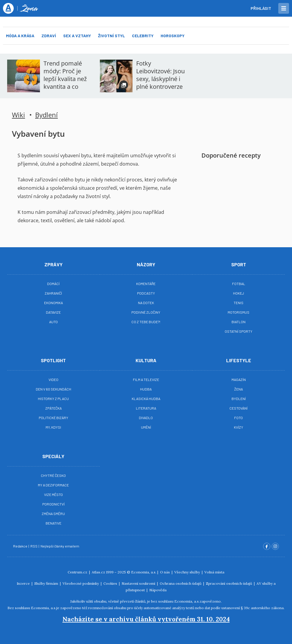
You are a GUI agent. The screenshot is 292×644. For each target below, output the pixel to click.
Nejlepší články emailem (60, 546)
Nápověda (158, 590)
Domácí (53, 284)
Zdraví (49, 36)
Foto (239, 418)
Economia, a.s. (144, 572)
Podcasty (146, 293)
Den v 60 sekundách (53, 389)
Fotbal (239, 284)
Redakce (21, 546)
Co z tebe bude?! (146, 322)
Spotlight (53, 360)
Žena (239, 389)
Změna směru (53, 514)
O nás (165, 572)
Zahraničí (53, 293)
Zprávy (53, 264)
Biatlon (239, 322)
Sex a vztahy (77, 36)
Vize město (53, 494)
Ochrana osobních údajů (181, 583)
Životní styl (111, 36)
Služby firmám (47, 583)
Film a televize (146, 379)
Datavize (53, 312)
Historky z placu (53, 399)
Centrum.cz (78, 572)
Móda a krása (20, 36)
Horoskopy (173, 36)
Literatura (146, 408)
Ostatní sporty (239, 331)
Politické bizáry (53, 418)
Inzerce (24, 583)
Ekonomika (53, 303)
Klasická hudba (146, 399)
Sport (239, 264)
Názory (146, 264)
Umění (146, 427)
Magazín (239, 379)
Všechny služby (188, 572)
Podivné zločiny (146, 312)
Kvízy (239, 427)
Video (53, 379)
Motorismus (239, 312)
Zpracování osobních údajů (229, 583)
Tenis (239, 303)
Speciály (53, 456)
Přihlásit (261, 8)
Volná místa (214, 572)
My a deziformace (53, 485)
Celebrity (143, 36)
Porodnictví (53, 504)
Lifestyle (239, 360)
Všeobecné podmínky (81, 583)
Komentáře (146, 284)
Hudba (146, 389)
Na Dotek (146, 303)
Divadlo (146, 418)
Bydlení (46, 115)
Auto (53, 322)
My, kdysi (53, 427)
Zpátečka (53, 408)
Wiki (18, 115)
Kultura (146, 360)
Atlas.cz (98, 572)
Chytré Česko (53, 475)
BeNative (53, 523)
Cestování (239, 408)
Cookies (111, 583)
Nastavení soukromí (139, 583)
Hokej (239, 293)
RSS (34, 546)
